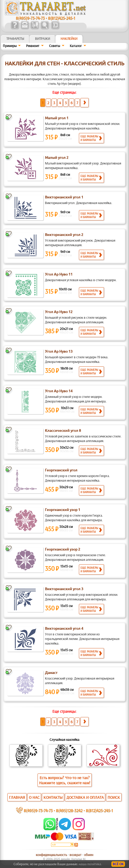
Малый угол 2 (57, 158)
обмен (89, 855)
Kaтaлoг (76, 46)
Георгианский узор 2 (63, 549)
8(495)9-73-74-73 (30, 18)
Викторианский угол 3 (64, 589)
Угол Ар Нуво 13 (59, 351)
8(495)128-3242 (69, 810)
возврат (75, 855)
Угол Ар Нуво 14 (59, 391)
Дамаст (51, 673)
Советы (55, 46)
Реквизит (33, 46)
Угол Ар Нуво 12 (59, 312)
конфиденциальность (51, 855)
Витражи (43, 39)
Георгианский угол (61, 470)
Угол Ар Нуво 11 (59, 274)
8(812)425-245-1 (62, 18)
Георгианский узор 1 (63, 510)
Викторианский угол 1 (64, 197)
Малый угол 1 (57, 118)
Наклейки (69, 39)
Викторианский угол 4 (64, 628)
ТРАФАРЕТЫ (15, 39)
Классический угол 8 (63, 431)
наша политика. (90, 864)
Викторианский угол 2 (64, 235)
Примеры (10, 46)
